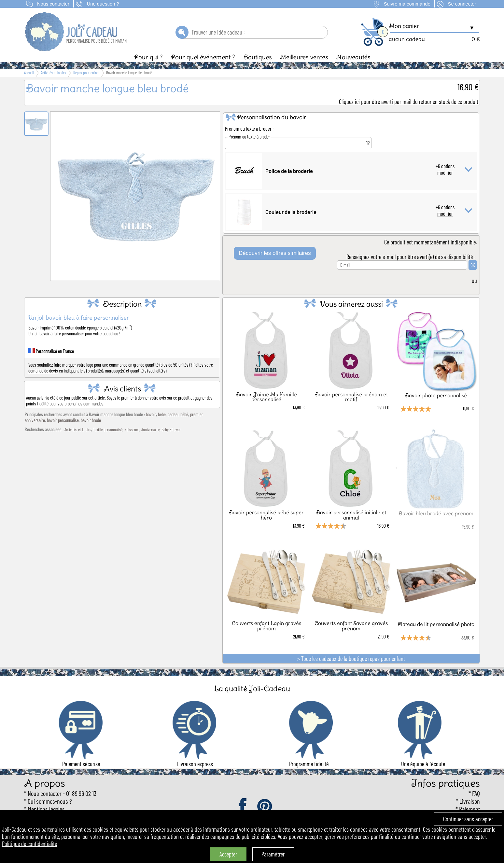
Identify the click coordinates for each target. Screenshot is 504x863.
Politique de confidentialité (30, 844)
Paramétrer (273, 854)
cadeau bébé (178, 414)
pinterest (265, 807)
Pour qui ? (148, 57)
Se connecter (462, 4)
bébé (162, 414)
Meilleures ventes (304, 57)
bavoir (151, 414)
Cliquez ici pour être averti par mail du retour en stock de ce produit (409, 102)
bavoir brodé (91, 420)
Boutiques (258, 57)
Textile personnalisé (108, 430)
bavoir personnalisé (63, 420)
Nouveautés (353, 57)
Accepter (228, 854)
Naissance (132, 430)
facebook (243, 807)
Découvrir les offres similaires (275, 253)
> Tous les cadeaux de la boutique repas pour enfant (351, 659)
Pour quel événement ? (203, 57)
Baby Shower (171, 430)
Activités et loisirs (78, 430)
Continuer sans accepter (468, 819)
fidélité (43, 403)
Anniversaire (150, 430)
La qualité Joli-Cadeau (252, 688)
